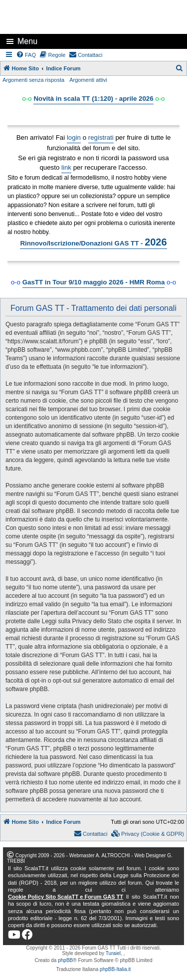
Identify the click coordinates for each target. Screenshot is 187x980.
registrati (101, 137)
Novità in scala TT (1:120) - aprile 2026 (93, 99)
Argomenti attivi (88, 80)
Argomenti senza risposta (33, 80)
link (66, 167)
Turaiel (113, 953)
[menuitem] (26, 55)
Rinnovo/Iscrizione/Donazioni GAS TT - (93, 242)
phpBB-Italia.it (115, 969)
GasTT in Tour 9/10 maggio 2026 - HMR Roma (94, 282)
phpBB (65, 960)
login (74, 137)
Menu (27, 41)
